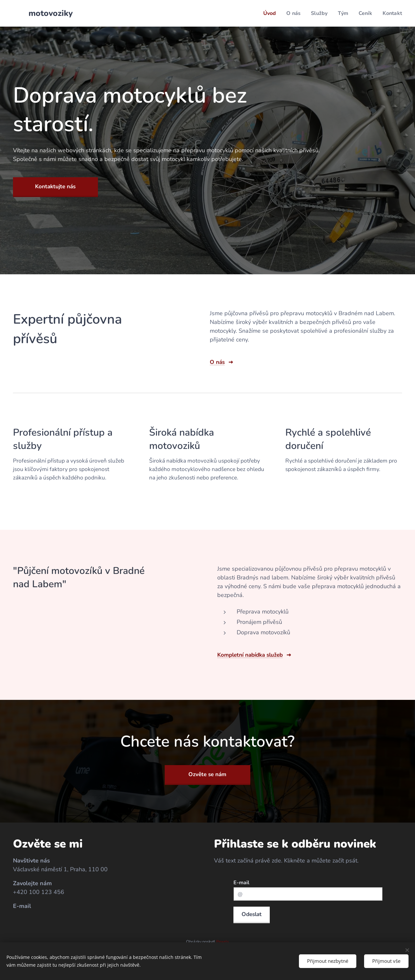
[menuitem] (266, 13)
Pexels (223, 942)
